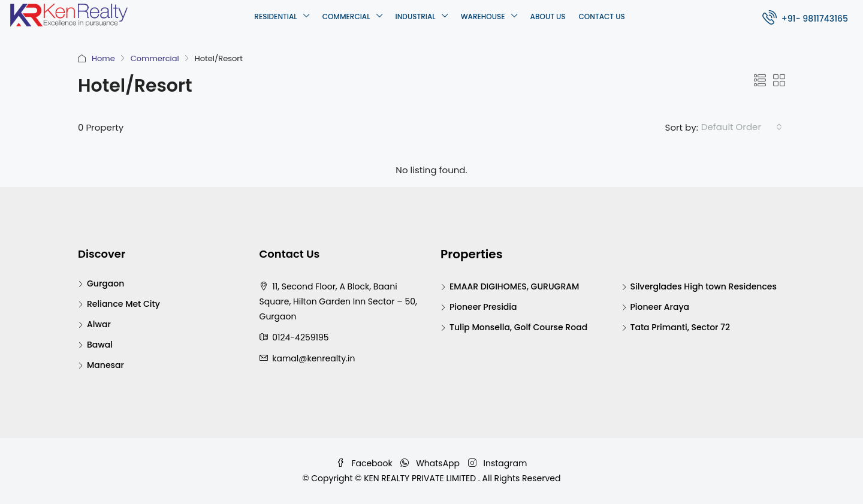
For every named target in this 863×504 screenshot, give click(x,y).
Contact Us (602, 16)
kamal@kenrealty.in (313, 358)
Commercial (346, 16)
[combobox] (742, 127)
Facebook (366, 463)
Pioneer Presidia (483, 307)
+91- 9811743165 (805, 17)
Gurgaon (105, 283)
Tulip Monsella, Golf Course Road (518, 327)
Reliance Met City (123, 304)
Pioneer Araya (660, 307)
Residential (275, 16)
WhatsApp (431, 463)
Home (103, 58)
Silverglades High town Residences (704, 286)
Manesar (105, 365)
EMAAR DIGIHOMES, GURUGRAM (514, 286)
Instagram (498, 463)
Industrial (416, 16)
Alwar (99, 324)
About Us (548, 16)
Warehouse (483, 16)
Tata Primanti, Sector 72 (681, 327)
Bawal (100, 345)
